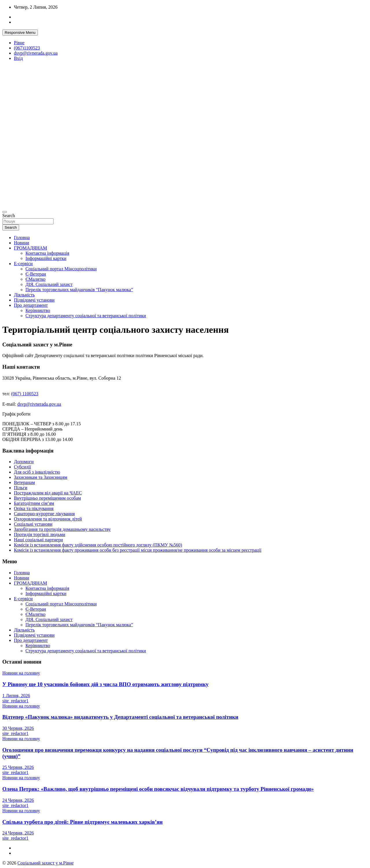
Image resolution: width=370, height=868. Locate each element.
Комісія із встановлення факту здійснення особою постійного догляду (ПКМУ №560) (98, 545)
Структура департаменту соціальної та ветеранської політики (86, 316)
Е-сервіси (23, 264)
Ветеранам (24, 482)
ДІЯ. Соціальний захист (49, 284)
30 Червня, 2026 (18, 728)
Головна (22, 238)
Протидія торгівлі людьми (40, 534)
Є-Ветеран (36, 274)
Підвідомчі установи (34, 300)
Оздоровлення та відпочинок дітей (48, 519)
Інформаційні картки (46, 258)
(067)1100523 (27, 48)
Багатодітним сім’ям (34, 503)
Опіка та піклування (34, 508)
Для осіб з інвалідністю (37, 472)
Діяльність (24, 295)
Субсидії (22, 467)
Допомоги (24, 462)
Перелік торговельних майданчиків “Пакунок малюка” (79, 290)
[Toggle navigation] (5, 212)
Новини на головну (21, 673)
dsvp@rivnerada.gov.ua (36, 53)
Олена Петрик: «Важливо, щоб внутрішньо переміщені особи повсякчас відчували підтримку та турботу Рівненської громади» (158, 789)
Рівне (19, 43)
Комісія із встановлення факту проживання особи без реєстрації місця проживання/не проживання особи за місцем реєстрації (138, 550)
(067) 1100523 (25, 394)
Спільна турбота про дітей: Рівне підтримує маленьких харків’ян (83, 822)
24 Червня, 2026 (18, 800)
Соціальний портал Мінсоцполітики (61, 269)
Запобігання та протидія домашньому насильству (62, 529)
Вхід (18, 58)
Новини (22, 243)
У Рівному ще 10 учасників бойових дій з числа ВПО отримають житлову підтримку (105, 684)
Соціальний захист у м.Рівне (46, 863)
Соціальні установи (33, 524)
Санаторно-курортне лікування (44, 514)
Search (9, 216)
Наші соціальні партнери (38, 540)
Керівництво (38, 310)
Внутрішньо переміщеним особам (47, 498)
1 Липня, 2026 (16, 696)
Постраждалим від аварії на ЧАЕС (48, 493)
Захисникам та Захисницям (41, 477)
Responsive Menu (20, 33)
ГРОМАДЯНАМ (30, 248)
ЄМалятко (35, 279)
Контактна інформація (47, 253)
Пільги (21, 488)
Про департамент (31, 305)
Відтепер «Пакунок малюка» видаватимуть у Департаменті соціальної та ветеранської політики (120, 717)
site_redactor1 (15, 701)
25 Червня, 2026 (18, 767)
